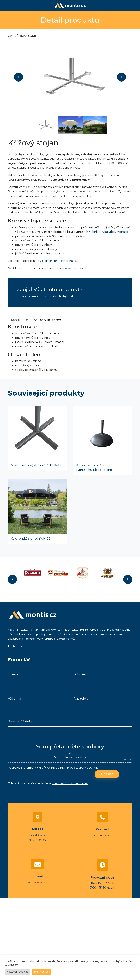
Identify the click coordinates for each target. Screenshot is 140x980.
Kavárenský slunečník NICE (31, 539)
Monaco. (123, 232)
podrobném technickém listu (60, 261)
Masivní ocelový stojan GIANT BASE (36, 465)
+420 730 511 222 (103, 835)
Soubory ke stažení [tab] (48, 320)
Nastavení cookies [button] (17, 972)
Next (121, 77)
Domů (12, 36)
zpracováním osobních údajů (70, 783)
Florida (95, 232)
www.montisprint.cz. (77, 268)
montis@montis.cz (37, 883)
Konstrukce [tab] (19, 320)
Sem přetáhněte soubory (70, 757)
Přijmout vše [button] (41, 972)
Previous (19, 77)
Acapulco (108, 232)
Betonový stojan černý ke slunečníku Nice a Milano (94, 468)
